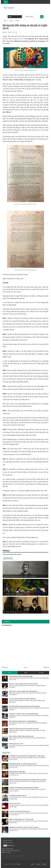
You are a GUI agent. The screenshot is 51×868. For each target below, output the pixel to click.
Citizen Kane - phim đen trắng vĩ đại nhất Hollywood (23, 691)
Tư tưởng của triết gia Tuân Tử (18, 796)
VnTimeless (18, 864)
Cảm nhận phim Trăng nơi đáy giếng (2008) (21, 676)
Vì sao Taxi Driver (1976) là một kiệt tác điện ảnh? (22, 699)
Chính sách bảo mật (8, 840)
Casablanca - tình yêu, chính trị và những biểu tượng (23, 714)
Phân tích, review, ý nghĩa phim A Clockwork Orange (23, 684)
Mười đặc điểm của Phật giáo (17, 772)
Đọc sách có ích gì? (15, 803)
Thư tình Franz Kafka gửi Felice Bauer (20, 811)
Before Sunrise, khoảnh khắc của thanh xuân (21, 736)
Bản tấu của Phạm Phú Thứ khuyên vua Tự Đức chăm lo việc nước (28, 780)
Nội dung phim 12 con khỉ (16, 744)
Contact (38, 864)
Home (26, 667)
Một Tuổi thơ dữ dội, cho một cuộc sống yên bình (23, 764)
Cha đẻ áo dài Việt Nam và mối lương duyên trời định (24, 788)
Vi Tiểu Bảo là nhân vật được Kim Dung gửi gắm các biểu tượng (27, 756)
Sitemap (44, 864)
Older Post (46, 667)
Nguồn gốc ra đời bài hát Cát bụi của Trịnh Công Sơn (24, 827)
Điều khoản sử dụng (8, 843)
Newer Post (5, 667)
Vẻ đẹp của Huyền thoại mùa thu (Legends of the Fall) (24, 729)
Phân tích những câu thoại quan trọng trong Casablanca (24, 706)
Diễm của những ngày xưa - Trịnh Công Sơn (21, 819)
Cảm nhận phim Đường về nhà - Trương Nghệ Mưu (23, 721)
